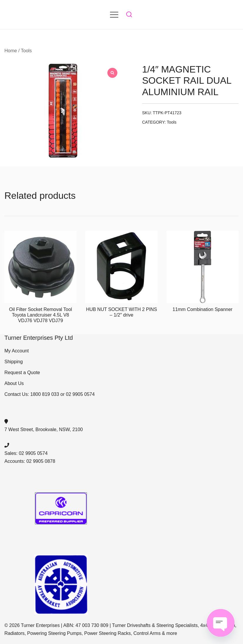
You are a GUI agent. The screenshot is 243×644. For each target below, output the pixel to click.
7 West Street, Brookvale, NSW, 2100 (44, 429)
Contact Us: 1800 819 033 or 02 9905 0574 (50, 394)
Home (11, 51)
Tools (26, 51)
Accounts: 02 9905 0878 (30, 461)
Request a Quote (22, 373)
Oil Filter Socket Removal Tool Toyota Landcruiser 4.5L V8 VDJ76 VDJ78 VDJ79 (41, 315)
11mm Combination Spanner (202, 309)
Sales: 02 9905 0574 (26, 453)
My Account (17, 351)
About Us (14, 383)
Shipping (14, 362)
